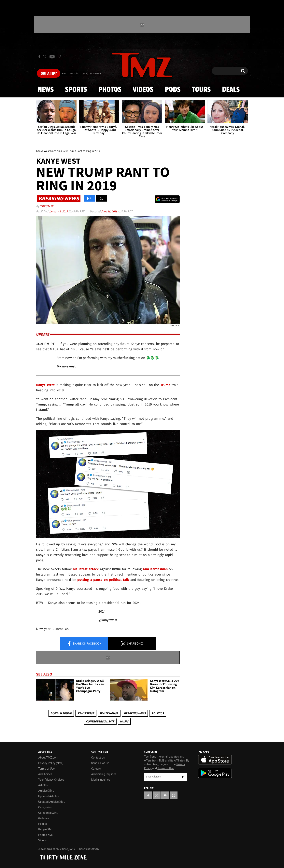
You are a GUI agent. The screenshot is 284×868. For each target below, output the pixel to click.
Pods (173, 90)
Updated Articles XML (52, 802)
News (46, 90)
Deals (231, 90)
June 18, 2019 (109, 211)
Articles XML (46, 791)
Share (84, 644)
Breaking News (135, 713)
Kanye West (86, 713)
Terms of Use (46, 769)
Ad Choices (45, 774)
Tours (201, 90)
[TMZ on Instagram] (60, 57)
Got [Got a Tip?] (49, 74)
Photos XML (46, 835)
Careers (96, 769)
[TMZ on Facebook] (39, 57)
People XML (46, 829)
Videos (143, 90)
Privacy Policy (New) (51, 763)
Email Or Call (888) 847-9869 (81, 74)
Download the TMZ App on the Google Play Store (215, 773)
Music (124, 721)
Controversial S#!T (100, 721)
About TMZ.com (48, 758)
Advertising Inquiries (104, 774)
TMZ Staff (46, 206)
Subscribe (183, 777)
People (43, 824)
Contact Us (98, 758)
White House (109, 713)
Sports (76, 90)
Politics (158, 713)
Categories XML (48, 813)
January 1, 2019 (58, 211)
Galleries (44, 818)
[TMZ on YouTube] (165, 795)
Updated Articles (48, 796)
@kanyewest (66, 366)
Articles (43, 785)
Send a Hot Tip (100, 763)
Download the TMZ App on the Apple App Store (215, 760)
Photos (110, 90)
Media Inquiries (101, 780)
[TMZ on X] (45, 57)
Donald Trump (61, 713)
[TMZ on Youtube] (52, 57)
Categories (45, 807)
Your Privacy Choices (51, 780)
